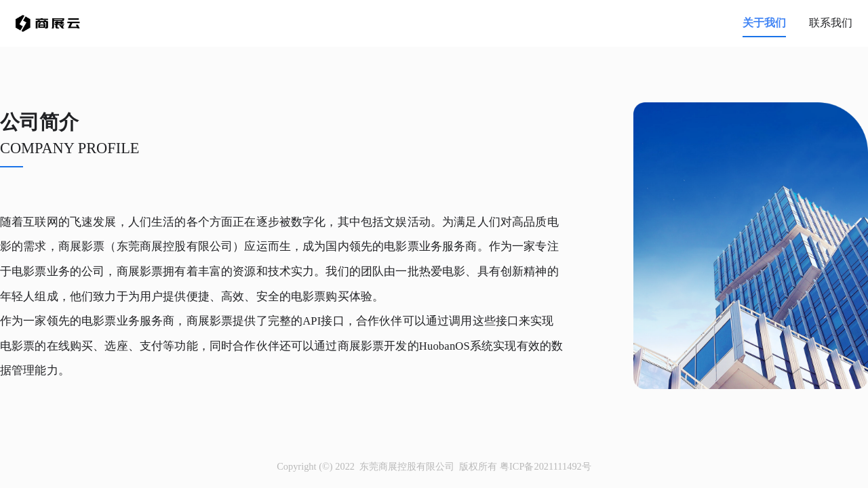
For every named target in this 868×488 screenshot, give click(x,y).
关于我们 (764, 23)
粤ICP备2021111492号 (546, 466)
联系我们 (831, 23)
